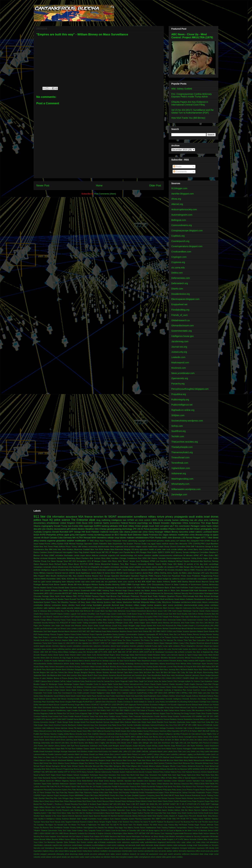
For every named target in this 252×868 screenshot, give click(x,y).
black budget (163, 579)
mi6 (118, 555)
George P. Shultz (55, 722)
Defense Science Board (48, 699)
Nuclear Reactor (92, 576)
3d (136, 582)
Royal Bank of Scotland (87, 804)
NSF (141, 593)
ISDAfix (213, 731)
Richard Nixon (40, 599)
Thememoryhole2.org (182, 452)
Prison (68, 546)
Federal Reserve (129, 523)
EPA (118, 705)
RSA (101, 549)
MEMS (124, 757)
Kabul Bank (51, 749)
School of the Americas (166, 807)
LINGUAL (145, 752)
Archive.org (138, 664)
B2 (192, 667)
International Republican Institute (62, 737)
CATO (99, 678)
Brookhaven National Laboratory (188, 675)
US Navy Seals (84, 602)
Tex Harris (144, 822)
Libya (200, 520)
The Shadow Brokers (141, 825)
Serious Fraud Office (139, 810)
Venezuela (142, 564)
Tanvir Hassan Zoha (57, 822)
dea (35, 529)
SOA (89, 599)
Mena (133, 552)
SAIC (59, 579)
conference (67, 845)
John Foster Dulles (188, 623)
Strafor (76, 640)
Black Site (46, 675)
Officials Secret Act (47, 781)
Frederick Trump (88, 716)
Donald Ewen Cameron (68, 587)
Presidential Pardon (137, 793)
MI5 (88, 629)
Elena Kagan (203, 558)
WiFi (142, 579)
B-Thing (187, 667)
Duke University (213, 702)
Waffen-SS (134, 643)
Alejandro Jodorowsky (184, 608)
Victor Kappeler (51, 837)
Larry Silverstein (212, 573)
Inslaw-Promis (44, 544)
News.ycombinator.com (183, 373)
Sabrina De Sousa (131, 637)
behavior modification (179, 535)
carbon (189, 842)
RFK (138, 552)
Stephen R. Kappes (177, 816)
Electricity (55, 708)
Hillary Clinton (135, 526)
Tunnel (99, 831)
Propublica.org (179, 394)
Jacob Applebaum (83, 573)
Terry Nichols (135, 822)
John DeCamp (111, 743)
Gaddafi (70, 719)
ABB (96, 652)
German (107, 722)
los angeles (105, 567)
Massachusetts (199, 760)
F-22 (94, 710)
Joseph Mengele (128, 626)
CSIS (212, 678)
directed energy (203, 535)
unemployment (144, 857)
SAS (115, 804)
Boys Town (147, 675)
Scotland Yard (199, 807)
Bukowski (215, 675)
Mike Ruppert (39, 576)
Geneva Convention (41, 722)
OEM (83, 778)
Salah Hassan (66, 807)
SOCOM (70, 579)
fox (39, 582)
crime (192, 535)
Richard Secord (193, 798)
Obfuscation (132, 778)
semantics (178, 854)
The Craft (198, 822)
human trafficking (180, 520)
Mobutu (184, 766)
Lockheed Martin (211, 532)
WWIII (107, 837)
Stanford (114, 816)
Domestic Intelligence (173, 699)
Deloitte (201, 614)
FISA (202, 541)
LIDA (133, 752)
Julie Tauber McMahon (195, 746)
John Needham (193, 743)
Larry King (200, 752)
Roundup (74, 804)
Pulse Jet (123, 795)
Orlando (212, 631)
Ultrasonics (73, 833)
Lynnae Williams (106, 757)
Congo (108, 614)
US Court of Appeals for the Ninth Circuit (182, 831)
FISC (160, 617)
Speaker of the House (53, 816)
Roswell (67, 804)
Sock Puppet (133, 813)
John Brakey (89, 743)
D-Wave (151, 693)
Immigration (82, 561)
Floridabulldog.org (180, 310)
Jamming (69, 740)
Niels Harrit (172, 775)
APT (122, 608)
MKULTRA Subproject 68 (137, 757)
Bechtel (36, 672)
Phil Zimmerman (147, 790)
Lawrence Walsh (73, 754)
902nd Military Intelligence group (70, 652)
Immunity (79, 734)
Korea (96, 752)
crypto (210, 579)
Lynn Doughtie (94, 757)
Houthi (118, 731)
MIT (70, 593)
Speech (85, 816)
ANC (124, 652)
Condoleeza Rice (134, 558)
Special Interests (68, 816)
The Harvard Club (60, 825)
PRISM (88, 596)
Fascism (108, 541)
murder (77, 582)
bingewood (162, 842)
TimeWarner (58, 828)
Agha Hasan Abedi (205, 655)
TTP (187, 819)
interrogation (81, 535)
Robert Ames (49, 801)
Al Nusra (83, 658)
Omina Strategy (110, 781)
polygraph (101, 649)
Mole (44, 769)
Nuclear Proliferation (59, 778)
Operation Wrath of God (78, 784)
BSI (35, 670)
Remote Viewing (212, 634)
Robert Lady (74, 637)
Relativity (78, 798)
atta (151, 579)
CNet (159, 678)
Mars (137, 629)
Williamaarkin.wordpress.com (186, 489)
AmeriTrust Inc (97, 661)
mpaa (44, 649)
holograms (175, 848)
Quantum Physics (175, 596)
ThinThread (183, 825)
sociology (147, 649)
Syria (161, 520)
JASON (72, 573)
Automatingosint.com (182, 215)
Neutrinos (123, 631)
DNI (152, 614)
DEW (144, 558)
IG (188, 731)
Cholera (51, 687)
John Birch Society (77, 743)
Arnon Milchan (181, 664)
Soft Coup (154, 813)
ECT (98, 705)
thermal (175, 649)
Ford (126, 714)
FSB (143, 587)
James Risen (148, 573)
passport (44, 854)
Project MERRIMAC (76, 795)
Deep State (99, 541)
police (57, 520)
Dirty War (128, 699)
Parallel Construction (104, 787)
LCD (129, 752)
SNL (156, 804)
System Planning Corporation (140, 819)
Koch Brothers (82, 752)
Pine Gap (55, 793)
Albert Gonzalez (169, 608)
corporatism (202, 579)
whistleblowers (142, 538)
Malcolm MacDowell (59, 760)
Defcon (195, 614)
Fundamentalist (186, 716)
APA (144, 582)
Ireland (137, 590)
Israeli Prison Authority (106, 623)
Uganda (85, 643)
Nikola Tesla (210, 775)
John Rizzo (112, 561)
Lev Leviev (142, 754)
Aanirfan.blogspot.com (182, 194)
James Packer (39, 740)
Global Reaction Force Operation (164, 722)
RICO (161, 634)
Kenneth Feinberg (113, 749)
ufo (165, 567)
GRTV (54, 719)
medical (165, 544)
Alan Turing (121, 658)
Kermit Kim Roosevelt (165, 626)
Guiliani (86, 552)
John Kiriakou (68, 549)
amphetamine (111, 842)
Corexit (203, 690)
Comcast (93, 690)
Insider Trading (83, 623)
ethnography (74, 848)
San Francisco (81, 579)
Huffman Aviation (137, 731)
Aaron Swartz (130, 608)
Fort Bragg (185, 714)
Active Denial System (56, 655)
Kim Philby (178, 626)
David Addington (129, 570)
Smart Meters (180, 599)
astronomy (126, 842)
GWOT (64, 719)
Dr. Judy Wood (45, 617)
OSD (119, 778)
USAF (216, 831)
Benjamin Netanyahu (57, 558)
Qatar (129, 795)
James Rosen (50, 740)
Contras (205, 584)
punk (108, 854)
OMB (158, 631)
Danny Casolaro (40, 552)
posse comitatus (211, 605)
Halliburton (50, 728)
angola (42, 646)
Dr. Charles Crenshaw (122, 702)
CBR (103, 678)
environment (151, 541)
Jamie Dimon (61, 740)
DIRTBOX (172, 693)
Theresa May (173, 825)
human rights (157, 646)
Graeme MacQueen (69, 725)
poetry (201, 605)
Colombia (102, 570)
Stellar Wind (152, 816)
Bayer (196, 670)
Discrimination (138, 699)
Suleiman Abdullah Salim (71, 819)
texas (93, 608)
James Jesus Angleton (133, 573)
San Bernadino (100, 807)
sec (143, 567)
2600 (46, 652)
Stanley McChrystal (139, 816)
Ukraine (137, 579)
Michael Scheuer (110, 593)
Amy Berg (196, 608)
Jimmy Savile (172, 573)
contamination (77, 845)
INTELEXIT (64, 623)
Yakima (186, 839)
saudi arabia (196, 517)
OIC (92, 778)
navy (156, 851)
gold (43, 582)
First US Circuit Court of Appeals (75, 714)
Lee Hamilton (162, 561)
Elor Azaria (87, 708)
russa (161, 854)
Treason (191, 828)
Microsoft (96, 766)
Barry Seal (198, 549)
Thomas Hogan (194, 825)
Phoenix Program (193, 790)
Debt (190, 614)
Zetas (66, 842)
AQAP (149, 582)
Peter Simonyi (95, 790)
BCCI (117, 535)
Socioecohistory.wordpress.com (187, 421)
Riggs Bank (38, 637)
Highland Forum (212, 728)
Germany (67, 538)
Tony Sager (119, 828)
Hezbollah (179, 728)
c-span (183, 842)
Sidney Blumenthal (103, 564)
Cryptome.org (178, 262)
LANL (120, 752)
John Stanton (49, 746)
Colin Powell (100, 614)
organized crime (122, 546)
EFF (71, 532)
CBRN (154, 520)
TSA (203, 523)
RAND (43, 579)
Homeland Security (41, 623)
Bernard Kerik (48, 584)
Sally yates (76, 807)
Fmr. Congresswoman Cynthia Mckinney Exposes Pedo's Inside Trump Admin (191, 95)
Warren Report (159, 643)
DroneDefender (171, 702)
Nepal (64, 775)
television (107, 857)
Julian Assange (194, 573)
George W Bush (212, 546)
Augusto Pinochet (58, 570)
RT (173, 795)
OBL (151, 631)
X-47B (181, 839)
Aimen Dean (45, 658)
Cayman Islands (198, 611)
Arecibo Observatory (151, 664)
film (82, 567)
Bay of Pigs (65, 611)
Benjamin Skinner (95, 672)
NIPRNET (37, 772)
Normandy (47, 778)
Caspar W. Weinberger (49, 684)
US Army (135, 549)
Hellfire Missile (142, 728)
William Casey (179, 643)
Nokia (40, 778)
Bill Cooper (96, 611)
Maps (83, 760)
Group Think (122, 725)
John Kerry (200, 623)
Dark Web (172, 614)
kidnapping (57, 582)
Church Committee (178, 546)
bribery (85, 546)
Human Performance (151, 731)
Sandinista (119, 807)
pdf (68, 529)
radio (45, 608)
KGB (66, 544)
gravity (154, 848)
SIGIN (152, 804)
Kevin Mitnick (166, 749)
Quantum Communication (128, 634)
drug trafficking (103, 520)
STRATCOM (192, 804)
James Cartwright (185, 737)
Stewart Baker (202, 816)
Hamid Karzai (95, 552)
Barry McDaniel (182, 670)
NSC (88, 631)
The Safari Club (103, 825)
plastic (81, 854)
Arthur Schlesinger (194, 664)
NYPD (43, 535)
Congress (47, 532)
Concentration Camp (127, 690)
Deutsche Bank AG (211, 614)
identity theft (214, 848)
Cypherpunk (111, 570)
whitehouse (178, 555)
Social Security (213, 637)
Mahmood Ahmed (196, 757)
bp (170, 579)
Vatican (119, 602)
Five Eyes (215, 617)
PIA (48, 787)
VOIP (148, 833)
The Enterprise (80, 520)
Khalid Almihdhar (198, 749)
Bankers (125, 670)
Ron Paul (43, 804)
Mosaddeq (108, 769)
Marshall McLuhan (167, 760)
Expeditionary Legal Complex (67, 710)
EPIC (122, 705)
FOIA (152, 538)
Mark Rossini (130, 629)
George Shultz (68, 722)
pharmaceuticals (191, 605)
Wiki (81, 526)
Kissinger (57, 752)
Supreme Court (212, 599)
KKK (155, 626)
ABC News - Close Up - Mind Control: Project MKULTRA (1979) (192, 36)
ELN (102, 705)
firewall (107, 848)
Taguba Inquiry (198, 819)
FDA (139, 587)
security (70, 608)
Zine (78, 842)
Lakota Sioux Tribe (175, 752)
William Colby (155, 602)
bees (155, 579)
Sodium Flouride (144, 813)
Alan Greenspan (110, 658)
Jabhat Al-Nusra (142, 737)
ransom (118, 854)
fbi (106, 517)
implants (46, 851)
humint (48, 582)
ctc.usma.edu (178, 268)
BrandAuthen (156, 675)
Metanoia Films (189, 763)
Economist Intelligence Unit (160, 705)
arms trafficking (211, 520)
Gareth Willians (111, 719)
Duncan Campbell (61, 705)
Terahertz (126, 822)
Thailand (160, 822)
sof (177, 541)
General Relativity (170, 719)
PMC (75, 596)
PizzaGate (176, 576)
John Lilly (183, 743)
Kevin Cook (157, 749)
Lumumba (57, 593)
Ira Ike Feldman (89, 737)
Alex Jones (205, 567)
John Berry (65, 743)
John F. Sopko (132, 743)
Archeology (129, 664)
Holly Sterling (57, 731)
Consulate (159, 690)
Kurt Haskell (113, 752)
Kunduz (105, 752)
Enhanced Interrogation (63, 552)
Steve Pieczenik (190, 816)
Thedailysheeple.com (182, 447)
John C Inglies (100, 743)
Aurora (119, 667)
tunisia (185, 649)
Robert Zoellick (174, 801)
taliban (180, 549)
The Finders (145, 640)
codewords (48, 845)
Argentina (214, 567)
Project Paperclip (96, 634)
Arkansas (44, 611)
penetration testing (84, 649)
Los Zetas (46, 757)
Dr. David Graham (138, 702)
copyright (142, 541)
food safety (119, 848)
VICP (136, 833)
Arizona (162, 664)
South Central (198, 813)
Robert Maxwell (115, 801)
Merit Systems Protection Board (166, 763)
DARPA (97, 526)
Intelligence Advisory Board (154, 734)
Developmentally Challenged (78, 699)
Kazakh (92, 749)
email (83, 605)
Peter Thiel (115, 790)
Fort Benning (175, 714)
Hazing (102, 728)
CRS (197, 678)
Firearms (199, 570)
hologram (167, 848)
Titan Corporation (199, 640)
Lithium (162, 754)
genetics (161, 541)
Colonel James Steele (68, 690)
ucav (125, 582)
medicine (104, 532)
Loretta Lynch (210, 754)
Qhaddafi (135, 795)
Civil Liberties (82, 614)
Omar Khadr (99, 781)
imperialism (38, 851)
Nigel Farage (182, 775)
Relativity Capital (88, 798)
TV (191, 819)
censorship (93, 546)
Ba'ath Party (41, 670)
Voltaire (97, 837)
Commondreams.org (182, 225)
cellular (111, 538)
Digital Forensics (150, 535)
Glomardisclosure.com (182, 325)
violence (194, 649)
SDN (119, 804)
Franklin (209, 714)
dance (88, 555)
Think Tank (188, 640)
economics (115, 523)
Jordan (96, 626)
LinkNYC (150, 754)
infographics (191, 646)
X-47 (176, 839)
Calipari (69, 681)
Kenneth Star (138, 749)
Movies (131, 593)
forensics (133, 646)
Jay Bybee (145, 590)
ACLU (216, 529)
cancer (183, 579)
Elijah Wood (78, 708)
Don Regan (202, 699)
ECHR (94, 705)
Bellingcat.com (179, 220)
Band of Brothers (68, 670)
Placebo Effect (73, 793)
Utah (113, 602)
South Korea (209, 813)
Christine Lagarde (70, 614)
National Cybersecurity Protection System (110, 772)
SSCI (173, 552)
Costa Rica (57, 693)
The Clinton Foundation (131, 640)
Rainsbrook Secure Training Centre (205, 795)
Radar (177, 795)
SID (147, 804)
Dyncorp (82, 587)
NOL (43, 772)
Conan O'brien (113, 690)
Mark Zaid (156, 760)
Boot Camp (98, 675)
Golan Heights (191, 722)
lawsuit (216, 646)
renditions (125, 854)
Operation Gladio (91, 544)
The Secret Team (126, 825)
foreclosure (128, 848)
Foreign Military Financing (50, 620)
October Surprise (183, 631)
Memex (159, 629)
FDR (121, 710)
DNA (188, 546)
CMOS (149, 678)
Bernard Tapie (123, 672)
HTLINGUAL (208, 725)
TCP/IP (163, 819)
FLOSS (133, 710)
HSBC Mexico (197, 725)
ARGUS (136, 652)
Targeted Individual (72, 822)
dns (71, 567)
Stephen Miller (67, 640)
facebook (76, 567)
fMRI (81, 848)
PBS (217, 631)
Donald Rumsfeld (60, 532)
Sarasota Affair (145, 807)
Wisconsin (99, 839)
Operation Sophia (212, 781)
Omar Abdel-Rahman (85, 781)
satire (58, 608)
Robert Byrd (82, 801)
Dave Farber (111, 696)
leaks (122, 605)
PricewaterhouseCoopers (155, 793)
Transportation (182, 828)
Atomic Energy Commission (80, 667)
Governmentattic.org (182, 331)
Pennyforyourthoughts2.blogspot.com (190, 389)
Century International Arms (133, 684)
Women (113, 839)
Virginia (114, 643)
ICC (58, 623)
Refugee (65, 798)
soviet (54, 857)
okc (103, 582)
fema (112, 546)
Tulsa (86, 831)
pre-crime (94, 854)
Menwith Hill (140, 763)
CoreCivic (196, 690)
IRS (107, 552)
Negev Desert (56, 775)
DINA (148, 614)
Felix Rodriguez (175, 617)
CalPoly (63, 681)
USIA (68, 643)
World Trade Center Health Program (160, 839)
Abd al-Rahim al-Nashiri (183, 652)
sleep (206, 854)
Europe (44, 710)
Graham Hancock (83, 725)
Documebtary (160, 699)
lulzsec (123, 538)
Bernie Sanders (61, 584)
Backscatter (51, 670)
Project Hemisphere (61, 795)
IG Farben (193, 731)
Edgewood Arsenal (184, 705)
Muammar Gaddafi (82, 549)
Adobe (132, 655)
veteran (159, 857)
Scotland (189, 807)
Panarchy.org (178, 384)
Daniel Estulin (71, 696)
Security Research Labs (65, 810)
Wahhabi (137, 602)
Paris (139, 787)
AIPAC (196, 555)
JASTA (127, 737)
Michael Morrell (181, 629)
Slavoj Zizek (110, 813)
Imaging (60, 734)
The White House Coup (158, 825)
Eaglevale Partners (136, 705)
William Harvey (64, 839)
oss (106, 582)
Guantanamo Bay (41, 549)
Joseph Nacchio (164, 746)
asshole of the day (195, 564)
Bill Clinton (195, 529)
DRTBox (185, 693)
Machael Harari (169, 757)
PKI (56, 787)
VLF (106, 643)
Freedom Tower (127, 716)
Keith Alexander (201, 590)
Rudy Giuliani (92, 637)
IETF (185, 731)
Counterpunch (67, 693)
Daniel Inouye (163, 614)
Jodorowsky (46, 743)
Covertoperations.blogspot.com (187, 246)
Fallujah (166, 617)
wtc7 (172, 526)
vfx (42, 538)
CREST (179, 678)
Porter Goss (186, 576)
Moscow (116, 769)
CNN (90, 570)
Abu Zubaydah (193, 541)
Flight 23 (91, 714)
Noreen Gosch (133, 631)
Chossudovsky (158, 584)
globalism (141, 646)
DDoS (161, 693)
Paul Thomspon (198, 787)
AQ (51, 520)
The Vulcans (178, 640)
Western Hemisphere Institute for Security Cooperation (189, 837)
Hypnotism (176, 731)
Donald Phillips (213, 699)
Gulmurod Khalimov (158, 725)
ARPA (141, 652)
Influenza (118, 734)
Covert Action (121, 614)
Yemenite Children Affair (199, 839)
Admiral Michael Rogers (106, 655)
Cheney (47, 614)
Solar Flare (162, 813)
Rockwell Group (186, 801)
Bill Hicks (78, 584)
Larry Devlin (191, 752)
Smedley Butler (201, 637)
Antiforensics (58, 664)
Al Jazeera (76, 658)
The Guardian (39, 825)
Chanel (153, 684)
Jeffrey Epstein (57, 544)
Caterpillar (89, 684)
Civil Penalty (129, 687)
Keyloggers (187, 749)
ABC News (110, 608)
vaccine (131, 582)
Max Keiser (53, 763)
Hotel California (98, 731)
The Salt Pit (114, 825)
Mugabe (55, 631)
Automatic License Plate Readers (171, 667)
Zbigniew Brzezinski (197, 643)
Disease (147, 699)
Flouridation (119, 714)
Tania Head (45, 822)
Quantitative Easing (110, 634)
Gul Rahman (214, 620)
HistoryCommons (46, 731)
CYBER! (37, 681)
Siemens (197, 810)
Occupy (107, 576)
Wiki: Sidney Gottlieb (182, 89)
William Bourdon (52, 839)
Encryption (149, 617)
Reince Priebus (187, 634)
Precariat (126, 793)
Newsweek (153, 775)
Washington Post (138, 837)
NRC (84, 631)
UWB (61, 833)
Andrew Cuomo (157, 661)
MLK (92, 629)
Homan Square (76, 731)
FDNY (156, 617)
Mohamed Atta (197, 561)
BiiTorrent (87, 611)
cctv (194, 842)
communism (213, 602)
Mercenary (150, 763)
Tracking (164, 828)
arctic (119, 842)
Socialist (124, 813)
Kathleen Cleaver (83, 749)
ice (89, 567)
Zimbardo (72, 842)
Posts (177, 167)
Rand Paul (50, 798)
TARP (158, 819)
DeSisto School (175, 696)
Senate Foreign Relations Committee (102, 810)
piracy (173, 541)
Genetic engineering (140, 620)
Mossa (143, 769)
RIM (170, 795)
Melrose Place (94, 763)
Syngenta (125, 819)
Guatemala (85, 590)
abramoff (208, 643)
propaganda (181, 517)
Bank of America (54, 611)
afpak (92, 520)
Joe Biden (183, 573)
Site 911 (82, 813)
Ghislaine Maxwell (155, 620)
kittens (67, 851)
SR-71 (179, 804)
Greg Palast (112, 725)
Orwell (111, 784)
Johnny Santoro (60, 746)
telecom (161, 649)
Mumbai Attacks (64, 631)
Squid (91, 816)
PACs (192, 784)
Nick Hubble (163, 775)
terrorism (99, 517)
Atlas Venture (50, 667)
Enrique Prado (140, 708)
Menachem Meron (129, 763)
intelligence (117, 520)
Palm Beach (81, 787)
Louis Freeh (82, 629)
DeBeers (165, 696)
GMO (164, 538)
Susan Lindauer (103, 819)
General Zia (214, 719)
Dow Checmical (108, 702)
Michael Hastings (76, 544)
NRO (55, 772)
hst (86, 567)
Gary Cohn (122, 719)
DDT (156, 693)
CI (134, 678)
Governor (57, 725)
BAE (92, 541)
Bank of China (116, 670)
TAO (153, 819)
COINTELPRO (199, 544)
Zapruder (60, 842)
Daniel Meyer (81, 696)
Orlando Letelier (102, 784)
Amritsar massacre (110, 661)
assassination (125, 517)
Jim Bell (183, 740)
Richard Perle (52, 599)
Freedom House (115, 716)
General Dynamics (156, 719)
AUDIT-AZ (148, 652)
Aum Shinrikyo (111, 667)
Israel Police (120, 737)
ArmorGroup (170, 664)
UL (64, 643)
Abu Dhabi (214, 652)
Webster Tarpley (154, 564)
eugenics (112, 555)
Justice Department (211, 746)
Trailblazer (172, 828)
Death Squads (186, 696)
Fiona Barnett (206, 617)
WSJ (127, 643)
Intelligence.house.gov (182, 336)
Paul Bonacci (187, 787)
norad (131, 567)
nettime (175, 851)
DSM (190, 693)
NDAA (36, 546)
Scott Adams (209, 807)
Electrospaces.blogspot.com (185, 299)
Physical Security (212, 790)
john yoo (42, 529)
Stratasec (115, 564)
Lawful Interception (211, 752)
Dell (59, 699)
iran (125, 520)
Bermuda (113, 672)
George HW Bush (82, 532)
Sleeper (118, 813)
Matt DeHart (44, 763)
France (63, 620)
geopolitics (61, 541)
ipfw (56, 851)
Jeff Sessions (175, 623)
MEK (120, 757)
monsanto (114, 532)
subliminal (86, 608)
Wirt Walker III (179, 564)
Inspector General (54, 573)
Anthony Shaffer (170, 582)
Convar (189, 690)
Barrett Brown (195, 582)
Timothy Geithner (76, 828)
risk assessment (152, 854)
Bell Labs (50, 672)
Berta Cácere (134, 672)
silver (202, 854)
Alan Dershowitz (156, 608)
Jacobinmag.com (180, 341)
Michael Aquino (96, 593)
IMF (103, 552)
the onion (168, 649)
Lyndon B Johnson (81, 757)
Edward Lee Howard (211, 705)
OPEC (105, 778)
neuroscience (60, 529)
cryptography (47, 526)
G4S (42, 590)
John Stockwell (182, 590)
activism (90, 842)
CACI (165, 611)
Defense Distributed (199, 696)
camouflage (214, 564)
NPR (47, 772)
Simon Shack (189, 637)
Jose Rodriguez (143, 561)
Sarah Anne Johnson (131, 807)
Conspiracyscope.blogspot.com (187, 231)
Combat (86, 690)
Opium (36, 564)
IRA (204, 731)
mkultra (50, 529)
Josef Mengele (113, 746)
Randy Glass (168, 634)
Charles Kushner (162, 684)
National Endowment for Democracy (158, 593)
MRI (153, 757)
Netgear (70, 775)
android (36, 646)
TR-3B (183, 819)
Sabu (141, 637)
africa (36, 541)
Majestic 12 (208, 757)
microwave (115, 567)
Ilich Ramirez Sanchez (48, 734)
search (170, 854)
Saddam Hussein (103, 599)
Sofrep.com (177, 426)
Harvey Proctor (83, 728)
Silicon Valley (66, 813)
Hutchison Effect (165, 731)
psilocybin (102, 854)
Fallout (158, 710)
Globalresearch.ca (180, 320)
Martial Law (143, 629)
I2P (182, 731)
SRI (123, 637)
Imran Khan (87, 734)
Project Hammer (47, 795)
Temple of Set (117, 822)
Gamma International (97, 719)
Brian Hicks (171, 675)
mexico (172, 544)
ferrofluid (92, 848)
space (216, 535)
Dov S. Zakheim (96, 702)
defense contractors (52, 605)
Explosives (83, 710)
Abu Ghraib (195, 567)
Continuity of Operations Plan (175, 690)
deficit (216, 579)
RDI (162, 795)
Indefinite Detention (99, 734)
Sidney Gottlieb (141, 599)
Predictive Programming (202, 576)
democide (150, 845)
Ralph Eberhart (39, 798)
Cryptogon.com (179, 257)
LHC (202, 573)
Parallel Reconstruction (120, 787)
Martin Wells (179, 760)
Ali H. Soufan (45, 661)
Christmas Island (90, 687)
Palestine (103, 544)
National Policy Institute (161, 772)
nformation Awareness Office (189, 851)
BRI (217, 667)
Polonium (86, 634)
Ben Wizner (69, 672)
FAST (109, 710)
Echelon (146, 705)
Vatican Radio (198, 833)
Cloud (186, 687)
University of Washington (113, 833)
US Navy (45, 555)
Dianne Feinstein (159, 558)
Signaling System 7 (41, 813)
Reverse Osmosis (120, 798)
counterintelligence (99, 845)
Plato (81, 793)
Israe (113, 737)
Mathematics (210, 760)
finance (89, 517)
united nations (195, 532)
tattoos (98, 857)
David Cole (130, 696)
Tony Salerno (128, 828)
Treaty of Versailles (201, 828)
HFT (183, 725)
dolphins (169, 845)
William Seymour (77, 839)
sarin (165, 854)
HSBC (99, 590)
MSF (157, 757)
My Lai (177, 769)
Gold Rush (201, 722)
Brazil (164, 675)
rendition (164, 529)
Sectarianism (50, 810)
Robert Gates (91, 801)
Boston (79, 570)
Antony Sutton (80, 664)
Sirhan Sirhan (93, 579)
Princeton (192, 793)
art (136, 520)
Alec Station (157, 582)
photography (206, 529)
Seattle (42, 810)
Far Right (164, 710)
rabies (113, 854)
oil (156, 549)
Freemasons (207, 587)
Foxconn (193, 714)
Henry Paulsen (153, 728)
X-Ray (187, 643)
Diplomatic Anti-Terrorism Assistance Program (107, 699)
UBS (131, 579)
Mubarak (163, 769)
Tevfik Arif (103, 640)
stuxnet (37, 538)
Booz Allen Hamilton (110, 558)
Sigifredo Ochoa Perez (210, 810)
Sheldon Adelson (174, 810)
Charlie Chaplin (189, 684)
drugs (208, 523)
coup (117, 538)
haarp (159, 544)
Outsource (185, 784)
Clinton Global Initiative (175, 687)
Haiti (44, 728)
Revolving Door (133, 798)
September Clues (123, 810)
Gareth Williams (51, 590)
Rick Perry (214, 798)
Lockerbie (174, 754)
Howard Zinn (125, 731)
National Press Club (178, 772)
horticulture (192, 848)
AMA (120, 652)
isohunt (61, 851)
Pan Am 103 (91, 787)
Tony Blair (124, 564)
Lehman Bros (109, 754)
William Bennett (39, 839)
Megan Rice (84, 763)
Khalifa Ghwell (39, 752)
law (43, 516)
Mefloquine (74, 763)
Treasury (133, 564)
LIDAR (138, 752)
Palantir (73, 787)
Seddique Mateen (81, 810)
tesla (155, 546)
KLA (39, 749)
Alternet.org (177, 204)
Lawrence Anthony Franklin (44, 754)
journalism (154, 529)
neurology (124, 567)
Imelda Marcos (69, 734)
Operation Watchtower (60, 784)
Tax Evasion (128, 544)
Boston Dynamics (110, 675)
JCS (89, 561)
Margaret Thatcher (117, 629)
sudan (82, 857)
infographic (95, 567)
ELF (69, 617)
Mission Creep (175, 766)
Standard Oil (105, 816)
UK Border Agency (153, 831)
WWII (94, 538)
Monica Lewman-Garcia (83, 769)
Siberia (191, 810)
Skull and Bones (167, 599)
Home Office (87, 731)
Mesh (180, 763)
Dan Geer (211, 693)
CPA (170, 611)
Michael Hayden (183, 561)
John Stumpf (65, 626)
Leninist (117, 754)
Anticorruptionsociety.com (184, 209)
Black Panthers (82, 558)
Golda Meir (210, 722)
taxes (120, 582)
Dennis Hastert (40, 587)
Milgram (134, 766)
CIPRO (138, 678)
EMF (193, 546)
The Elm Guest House (210, 822)
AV (154, 652)
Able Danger (185, 567)
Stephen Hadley (163, 816)
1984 (42, 652)
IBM (51, 549)
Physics (172, 529)
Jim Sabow (198, 740)
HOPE (93, 590)
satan (118, 649)
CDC (112, 678)
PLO (59, 787)
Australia (38, 532)
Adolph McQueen (154, 655)
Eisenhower (47, 708)
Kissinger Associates (69, 752)
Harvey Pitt (72, 728)
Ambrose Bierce (78, 661)
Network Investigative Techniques (86, 775)
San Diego (148, 637)
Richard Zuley (205, 798)
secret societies (127, 649)
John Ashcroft (56, 743)
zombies (180, 857)
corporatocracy (87, 646)
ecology (190, 845)
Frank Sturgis (71, 620)
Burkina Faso (73, 678)
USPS (72, 643)
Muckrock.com (179, 368)
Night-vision (191, 775)
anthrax (60, 535)
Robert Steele (163, 801)
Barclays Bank (158, 670)
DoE (152, 699)
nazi (83, 582)
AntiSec (50, 664)
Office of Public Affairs (169, 778)
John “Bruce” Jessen (126, 561)
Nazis (209, 526)
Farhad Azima (174, 710)
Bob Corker (62, 675)
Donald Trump (60, 526)
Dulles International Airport (43, 705)
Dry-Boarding (182, 702)
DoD (157, 526)
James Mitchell (151, 623)
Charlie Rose (38, 614)
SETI (137, 804)
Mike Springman (115, 766)
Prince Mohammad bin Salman (176, 793)
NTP (66, 772)
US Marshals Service (205, 831)
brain (206, 564)
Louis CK (54, 757)
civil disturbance (212, 842)
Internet (65, 573)
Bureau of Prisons (61, 678)
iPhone (183, 646)
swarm (87, 857)
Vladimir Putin (89, 837)
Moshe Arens (124, 769)
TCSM (169, 819)
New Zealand (78, 576)
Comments (180, 172)
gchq (72, 535)
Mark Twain (137, 760)
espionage (88, 526)
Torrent (143, 828)
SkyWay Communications (95, 813)
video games (167, 857)
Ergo (172, 708)
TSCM (96, 640)
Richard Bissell (145, 798)
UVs (57, 833)
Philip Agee (167, 790)
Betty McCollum (145, 672)
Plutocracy (135, 596)
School (154, 807)
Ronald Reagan (193, 538)
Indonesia (111, 734)
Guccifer (130, 725)
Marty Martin (188, 760)
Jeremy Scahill (157, 590)
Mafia (75, 593)
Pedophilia (51, 535)
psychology (143, 523)
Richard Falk (156, 798)
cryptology (121, 845)
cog (149, 544)
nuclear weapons (154, 605)
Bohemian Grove (124, 611)
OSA (114, 778)
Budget (208, 675)
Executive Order (125, 587)
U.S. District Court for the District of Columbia (119, 831)
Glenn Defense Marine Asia (130, 722)
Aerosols (175, 655)
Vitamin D (79, 837)
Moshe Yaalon (135, 769)
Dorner (63, 702)
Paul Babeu (177, 787)
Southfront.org (178, 431)
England (131, 708)
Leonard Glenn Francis (129, 754)
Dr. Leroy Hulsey (159, 702)
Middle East (123, 593)
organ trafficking (58, 649)
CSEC (207, 678)
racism (140, 555)
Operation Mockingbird (121, 576)
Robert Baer (59, 801)
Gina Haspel (115, 722)
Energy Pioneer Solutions (108, 708)
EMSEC (90, 587)
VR (109, 643)
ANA (118, 608)
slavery (148, 567)
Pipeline (67, 634)
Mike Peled (104, 766)
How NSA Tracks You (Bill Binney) (188, 118)
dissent (114, 646)
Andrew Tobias (182, 661)
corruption (165, 526)
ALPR (115, 652)
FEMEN (127, 710)
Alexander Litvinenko (176, 658)
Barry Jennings (170, 670)
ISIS (74, 561)
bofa (178, 842)
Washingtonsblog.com (182, 479)
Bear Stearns (204, 670)
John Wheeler (76, 626)
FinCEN (208, 710)
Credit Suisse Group (134, 614)
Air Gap (63, 658)
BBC (216, 555)
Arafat (110, 664)
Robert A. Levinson (50, 637)
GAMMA (199, 716)
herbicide (148, 646)
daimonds (132, 845)
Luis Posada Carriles (66, 757)
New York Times (46, 546)
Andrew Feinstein (170, 661)
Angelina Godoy (205, 661)
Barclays (149, 670)
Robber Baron (39, 801)
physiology (74, 854)
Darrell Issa (101, 696)
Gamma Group (83, 620)
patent (74, 649)
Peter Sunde (105, 790)
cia (49, 516)
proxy (108, 649)
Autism (130, 667)
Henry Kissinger (156, 532)
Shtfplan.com (178, 415)
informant (199, 646)
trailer (180, 649)
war (150, 523)
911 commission (182, 526)
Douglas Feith (71, 702)
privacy (169, 517)
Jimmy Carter (208, 740)
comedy (168, 520)
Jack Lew (162, 737)
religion (139, 546)
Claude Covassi (159, 687)
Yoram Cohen (213, 839)
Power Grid (117, 793)
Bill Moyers (198, 672)
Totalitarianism (151, 828)
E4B (65, 617)
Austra (125, 667)
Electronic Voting (189, 558)
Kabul (44, 749)
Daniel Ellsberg (59, 696)
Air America (55, 658)
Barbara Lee (141, 670)
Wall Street (213, 538)
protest (135, 532)
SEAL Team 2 (126, 804)
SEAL (64, 579)
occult (203, 851)
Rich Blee (199, 596)
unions (153, 857)
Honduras (52, 623)
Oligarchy (65, 781)
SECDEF (109, 637)
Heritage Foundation (167, 728)
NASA (36, 535)
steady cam (66, 857)
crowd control (111, 845)
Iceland (74, 623)
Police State (104, 793)
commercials (192, 579)
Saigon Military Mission (42, 807)
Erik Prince (209, 708)
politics (37, 520)
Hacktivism (38, 728)
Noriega (45, 596)
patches (68, 649)
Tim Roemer (44, 828)
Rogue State (209, 801)
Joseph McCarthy (139, 746)
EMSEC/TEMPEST (156, 570)
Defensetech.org (180, 283)
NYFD (79, 772)
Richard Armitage (211, 596)
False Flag (78, 552)
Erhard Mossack (181, 708)
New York (94, 549)
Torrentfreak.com (180, 463)
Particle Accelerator (148, 787)
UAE (138, 831)
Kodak (90, 752)
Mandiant (77, 760)
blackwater (69, 555)
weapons (171, 567)
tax (102, 857)
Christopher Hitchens (105, 687)
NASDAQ (196, 769)
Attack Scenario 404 (98, 667)
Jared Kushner (101, 740)
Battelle (191, 670)
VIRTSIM (142, 833)
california (176, 579)
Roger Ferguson (198, 801)
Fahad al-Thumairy (147, 710)
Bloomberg (71, 570)
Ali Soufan (54, 661)
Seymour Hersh (178, 637)
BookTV (91, 675)
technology (127, 529)
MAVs (115, 757)
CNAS (154, 678)
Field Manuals (195, 617)
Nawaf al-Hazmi (40, 775)
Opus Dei (92, 784)
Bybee (85, 678)
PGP (35, 634)
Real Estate (152, 552)
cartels (76, 555)
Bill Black (164, 672)
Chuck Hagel (118, 687)
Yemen (125, 541)
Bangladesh (80, 670)
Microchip (89, 766)
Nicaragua (209, 593)
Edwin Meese (99, 587)
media (167, 541)
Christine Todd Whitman (74, 687)
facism (86, 848)
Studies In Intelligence (46, 819)
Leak (55, 629)
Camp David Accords (88, 681)
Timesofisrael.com (180, 458)
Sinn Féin (75, 813)
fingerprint (100, 848)
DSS (156, 614)
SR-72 (184, 804)
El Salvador (106, 617)
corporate (47, 567)
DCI (144, 614)
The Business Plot (187, 822)
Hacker (216, 725)
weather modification (76, 541)
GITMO (131, 520)
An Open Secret (123, 661)
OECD (78, 778)
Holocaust (67, 731)
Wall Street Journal (124, 837)
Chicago (123, 558)
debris (143, 845)
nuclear (49, 649)
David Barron (121, 696)
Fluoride (37, 620)
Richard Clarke (61, 564)
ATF (177, 567)
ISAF (208, 731)
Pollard (79, 634)
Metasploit (199, 763)
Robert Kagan (63, 637)
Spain (43, 816)
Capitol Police (133, 681)
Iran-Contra (73, 526)
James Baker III (97, 573)
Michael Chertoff (169, 629)
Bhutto (71, 584)
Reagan (143, 552)
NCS (206, 769)
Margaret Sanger (105, 760)
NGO (80, 631)
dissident (163, 845)
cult (126, 845)
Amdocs (88, 661)
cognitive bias (57, 845)
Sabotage (215, 804)
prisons (132, 546)
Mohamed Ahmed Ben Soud (198, 766)
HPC (190, 725)
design (156, 845)
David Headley (182, 614)
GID (205, 570)
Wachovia (113, 837)
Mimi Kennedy (143, 766)
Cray (75, 693)
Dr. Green (149, 702)
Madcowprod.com (180, 363)
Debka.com (177, 273)
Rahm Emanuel (186, 795)
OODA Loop (171, 631)
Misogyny (166, 766)
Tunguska (92, 831)
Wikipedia (145, 602)
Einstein (171, 570)
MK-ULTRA (78, 538)
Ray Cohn (58, 798)
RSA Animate (189, 596)
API (131, 652)
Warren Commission (146, 643)
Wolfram (106, 839)
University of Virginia (96, 833)
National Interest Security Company (139, 772)
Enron (148, 708)
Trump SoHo (47, 643)
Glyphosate (181, 722)
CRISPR (186, 678)
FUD (148, 587)
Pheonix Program (57, 634)
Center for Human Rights (103, 684)
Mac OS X (98, 629)
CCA (108, 678)
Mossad (87, 538)
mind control (144, 520)
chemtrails (181, 529)
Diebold (36, 617)
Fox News (52, 561)
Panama (158, 576)
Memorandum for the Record (111, 763)
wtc (188, 529)
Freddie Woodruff (75, 716)
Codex (211, 687)
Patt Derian (168, 787)
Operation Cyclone (185, 781)
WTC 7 (204, 538)
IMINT (200, 731)
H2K (179, 725)
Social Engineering (107, 579)
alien (147, 579)
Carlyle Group (163, 546)
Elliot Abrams (132, 617)
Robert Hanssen (103, 801)
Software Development (196, 599)
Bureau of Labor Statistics (43, 678)
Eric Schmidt (199, 708)
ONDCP (163, 631)
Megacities (152, 629)
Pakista (67, 787)
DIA (149, 558)
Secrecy (179, 552)
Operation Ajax (130, 781)
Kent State (148, 749)
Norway (215, 561)
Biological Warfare (90, 584)
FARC (193, 570)
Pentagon (195, 526)
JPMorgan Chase (122, 623)
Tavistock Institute (86, 822)
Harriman (64, 728)
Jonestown (94, 746)
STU (199, 804)
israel (207, 517)
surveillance (140, 517)
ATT (201, 555)
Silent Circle (56, 813)
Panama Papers (98, 596)
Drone (50, 552)
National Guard (101, 631)
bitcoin (205, 602)
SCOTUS (84, 564)
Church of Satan (172, 584)
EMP (106, 705)
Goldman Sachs (101, 523)
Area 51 (37, 611)
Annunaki (215, 661)
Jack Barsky (153, 737)
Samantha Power (88, 807)
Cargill (141, 681)
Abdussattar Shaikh (142, 608)
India (55, 549)
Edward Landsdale (94, 617)
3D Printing (53, 652)
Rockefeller (51, 579)
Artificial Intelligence (42, 570)
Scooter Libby (180, 807)
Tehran (96, 822)
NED (217, 769)
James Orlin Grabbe (211, 737)
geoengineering (114, 529)
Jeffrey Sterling (160, 573)
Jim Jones (190, 740)
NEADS (212, 769)
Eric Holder (214, 558)
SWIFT (208, 804)
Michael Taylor (66, 766)
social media (147, 546)
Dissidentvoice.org (180, 294)
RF (157, 634)
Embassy (141, 617)
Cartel (174, 611)
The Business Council (172, 822)
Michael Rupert (39, 766)
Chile (149, 584)
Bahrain (59, 670)
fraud (45, 520)
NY (69, 772)
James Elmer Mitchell (114, 573)
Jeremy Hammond (148, 740)
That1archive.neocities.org (184, 442)
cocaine (69, 646)
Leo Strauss (62, 629)
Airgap (69, 658)
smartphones (138, 649)
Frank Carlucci (195, 587)
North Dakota (143, 631)
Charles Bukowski (212, 611)
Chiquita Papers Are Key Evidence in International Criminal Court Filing (190, 103)
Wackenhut (127, 602)
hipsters (160, 848)
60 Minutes (188, 555)
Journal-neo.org (179, 347)
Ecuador (174, 705)
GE (208, 716)
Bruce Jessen (158, 611)
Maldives (70, 760)
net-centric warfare (165, 851)
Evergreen (51, 710)
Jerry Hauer (160, 740)
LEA (51, 593)
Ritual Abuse (74, 564)
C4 (91, 678)
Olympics (73, 781)
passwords (52, 854)
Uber (80, 643)
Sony (179, 813)
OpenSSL (120, 781)
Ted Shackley (63, 602)
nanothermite (149, 851)
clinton (215, 526)
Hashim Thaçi (94, 728)
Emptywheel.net (179, 304)
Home (99, 186)
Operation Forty (198, 781)
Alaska (129, 658)
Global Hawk (146, 722)
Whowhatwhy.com (180, 484)
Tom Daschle (99, 828)
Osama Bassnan (120, 784)
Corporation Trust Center (43, 693)
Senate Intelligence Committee (196, 552)
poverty (87, 854)
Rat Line (177, 634)
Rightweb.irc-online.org (183, 410)
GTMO (207, 541)
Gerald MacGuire (96, 722)
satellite (155, 555)
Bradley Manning (112, 584)
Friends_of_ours (179, 315)
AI (115, 608)
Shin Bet (184, 810)
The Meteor (72, 825)
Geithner (145, 719)
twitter (136, 857)
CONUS (169, 678)
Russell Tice (75, 599)
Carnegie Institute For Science (189, 681)
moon (135, 851)
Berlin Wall (79, 611)
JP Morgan (114, 552)
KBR (35, 749)
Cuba (60, 538)
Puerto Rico (115, 795)
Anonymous (194, 523)
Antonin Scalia (69, 664)
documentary (40, 523)
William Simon (89, 839)
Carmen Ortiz (172, 681)
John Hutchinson (164, 743)
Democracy (214, 584)
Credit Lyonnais (83, 693)
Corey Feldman (213, 690)
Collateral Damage (45, 690)
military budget (140, 605)
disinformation (104, 546)
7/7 (88, 541)
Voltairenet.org (179, 473)
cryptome (51, 541)
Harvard (118, 590)
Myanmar (183, 769)
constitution (38, 605)
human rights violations (171, 646)
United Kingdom (67, 523)
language (73, 851)
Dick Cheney (101, 529)
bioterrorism (197, 602)
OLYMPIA (98, 778)
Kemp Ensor (101, 749)
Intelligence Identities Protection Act (178, 734)
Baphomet (132, 670)
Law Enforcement (46, 629)
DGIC (166, 693)
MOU (149, 757)
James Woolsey (164, 623)
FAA (98, 710)
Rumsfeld (102, 637)
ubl (196, 520)
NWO (93, 631)
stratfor (161, 567)
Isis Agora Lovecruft (103, 737)
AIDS (110, 652)
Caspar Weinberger (65, 684)
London (74, 629)
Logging (190, 754)
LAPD (46, 593)
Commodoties (102, 690)
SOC (160, 804)
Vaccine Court (159, 833)
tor (113, 535)
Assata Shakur (39, 667)
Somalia (37, 640)
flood (112, 848)
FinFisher (184, 587)
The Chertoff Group (115, 640)
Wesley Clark (164, 837)
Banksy (185, 582)
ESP (126, 705)
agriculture (144, 549)
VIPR (102, 643)
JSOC (131, 623)
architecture (186, 602)
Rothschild (83, 637)
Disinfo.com (177, 289)
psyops (108, 535)
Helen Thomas (130, 728)
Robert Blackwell (70, 801)
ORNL (110, 778)
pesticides (179, 605)
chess (203, 842)
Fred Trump (63, 716)
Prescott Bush (146, 596)
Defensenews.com (181, 278)
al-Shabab (102, 842)
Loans (168, 754)
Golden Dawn (181, 620)
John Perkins (38, 746)
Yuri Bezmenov (50, 842)
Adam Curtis (92, 655)
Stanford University (125, 816)
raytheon (52, 608)
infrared (206, 646)
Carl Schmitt (149, 681)
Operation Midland (196, 631)
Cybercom (133, 693)
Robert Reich (152, 801)
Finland (60, 714)
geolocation (137, 848)
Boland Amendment (139, 611)
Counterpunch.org (180, 241)
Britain (85, 570)
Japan (166, 535)
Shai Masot (151, 810)
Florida (158, 538)
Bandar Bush (126, 535)
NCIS (202, 769)
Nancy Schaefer (88, 772)
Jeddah (118, 740)
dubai (175, 845)
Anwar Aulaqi (91, 664)
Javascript (111, 740)
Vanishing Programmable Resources (178, 833)
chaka (198, 842)
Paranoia (133, 787)
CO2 (163, 678)
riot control (141, 854)
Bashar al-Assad (41, 558)
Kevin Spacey (177, 749)
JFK (135, 529)
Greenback (103, 725)
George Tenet (62, 561)
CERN (123, 584)
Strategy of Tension (86, 640)
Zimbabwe (176, 602)
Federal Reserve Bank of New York (165, 587)
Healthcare (110, 728)
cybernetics (97, 646)
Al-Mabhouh (92, 658)
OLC (101, 576)
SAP (111, 804)
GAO (205, 716)
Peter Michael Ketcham (81, 790)
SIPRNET (117, 637)
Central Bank (118, 684)
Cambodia (76, 681)
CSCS (201, 678)
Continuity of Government (190, 584)
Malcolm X (106, 629)
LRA (212, 626)
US (164, 831)
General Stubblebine (185, 719)
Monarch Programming (65, 769)
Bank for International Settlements (97, 670)
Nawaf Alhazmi (213, 772)
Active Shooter (70, 655)
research (133, 854)
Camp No (100, 681)
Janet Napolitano (80, 740)
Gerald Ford (85, 722)
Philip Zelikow (59, 546)
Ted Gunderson (122, 579)
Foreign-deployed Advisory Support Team (155, 714)
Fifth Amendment (198, 710)
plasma (94, 649)
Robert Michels (141, 801)
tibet (117, 857)
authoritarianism (151, 842)
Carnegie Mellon (139, 584)
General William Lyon (201, 719)
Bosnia (149, 611)
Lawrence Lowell (61, 754)
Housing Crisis (109, 731)
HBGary (42, 573)
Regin (72, 798)
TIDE (174, 819)
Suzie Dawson (115, 819)
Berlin (72, 611)
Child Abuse (82, 523)
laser (64, 582)
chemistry (55, 646)
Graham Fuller (203, 620)
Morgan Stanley (98, 769)
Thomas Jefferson (207, 825)
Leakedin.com (178, 357)
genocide (107, 605)
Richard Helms (181, 798)
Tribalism (37, 831)
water (174, 857)
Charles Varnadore (176, 684)
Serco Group (116, 599)
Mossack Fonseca (153, 769)
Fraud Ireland (53, 716)
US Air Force (143, 529)
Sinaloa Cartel (154, 599)
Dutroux (88, 705)
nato (121, 532)
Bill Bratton (173, 672)
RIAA (166, 795)
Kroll (100, 752)
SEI (134, 804)
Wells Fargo (167, 564)
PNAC (151, 576)
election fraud (74, 605)
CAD (94, 678)
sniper (211, 854)
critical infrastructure (60, 567)
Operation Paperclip (139, 576)
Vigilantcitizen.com (181, 468)
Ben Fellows (59, 672)
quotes (113, 649)
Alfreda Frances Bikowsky (195, 658)
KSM (191, 590)
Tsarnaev (73, 602)
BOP (213, 667)
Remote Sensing (199, 634)
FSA (138, 710)
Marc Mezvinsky (92, 760)
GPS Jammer (46, 719)
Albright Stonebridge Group (142, 658)
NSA (81, 517)
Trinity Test (62, 831)
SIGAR (83, 599)
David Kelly (139, 696)
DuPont (191, 702)
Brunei (203, 675)
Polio (111, 793)
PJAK (52, 787)
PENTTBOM (210, 784)
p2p (212, 851)
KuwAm (185, 626)
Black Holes (113, 611)
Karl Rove (72, 749)
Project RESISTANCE (101, 795)
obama (127, 532)
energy (89, 605)
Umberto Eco (83, 833)
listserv (80, 851)
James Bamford (172, 737)
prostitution (38, 608)
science (66, 520)
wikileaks (114, 526)
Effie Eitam (38, 708)
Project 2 (209, 793)
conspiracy (38, 567)
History (36, 731)
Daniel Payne (92, 696)
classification (38, 845)
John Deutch (122, 743)
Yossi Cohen (38, 842)
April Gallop (205, 608)
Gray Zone (94, 725)
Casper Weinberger (184, 611)
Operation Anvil (142, 781)
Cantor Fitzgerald (121, 681)
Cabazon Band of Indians (50, 681)
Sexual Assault (128, 599)
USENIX (47, 833)
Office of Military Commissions (149, 778)
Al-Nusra (100, 658)
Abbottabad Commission (164, 652)
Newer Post (43, 186)
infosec (52, 851)
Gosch (51, 725)
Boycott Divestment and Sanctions (130, 675)
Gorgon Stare (43, 725)
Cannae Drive (109, 681)
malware (131, 538)
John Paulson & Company (209, 743)
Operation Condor (170, 781)
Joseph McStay (152, 746)
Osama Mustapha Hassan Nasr (139, 784)
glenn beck (146, 848)
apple (67, 535)
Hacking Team (108, 590)
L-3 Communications (202, 626)
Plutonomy (88, 793)
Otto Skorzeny (175, 784)
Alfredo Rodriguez (212, 658)
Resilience (109, 798)
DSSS (195, 693)
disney (65, 605)
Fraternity (44, 716)
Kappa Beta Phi (62, 749)
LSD (183, 538)
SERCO (161, 552)
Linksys (156, 754)
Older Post (155, 186)
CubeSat (125, 693)
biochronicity (171, 842)
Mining (216, 629)
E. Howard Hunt (57, 617)
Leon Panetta (124, 552)
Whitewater (214, 837)
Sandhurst (110, 807)
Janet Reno (91, 740)
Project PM (89, 795)
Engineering (123, 708)
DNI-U (179, 693)
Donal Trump (52, 587)
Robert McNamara (128, 801)
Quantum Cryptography (147, 634)
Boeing (102, 584)
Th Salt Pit (152, 822)
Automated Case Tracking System (146, 667)
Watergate (169, 643)
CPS (174, 678)
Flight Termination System (104, 714)
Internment (78, 737)
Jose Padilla (103, 746)
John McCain (209, 623)
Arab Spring (214, 608)
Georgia (77, 722)
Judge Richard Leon (178, 746)
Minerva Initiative (155, 766)
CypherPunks (142, 693)
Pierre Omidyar (45, 793)
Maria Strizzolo (117, 760)
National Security (181, 593)
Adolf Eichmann (141, 655)
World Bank (121, 839)
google (145, 526)
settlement (186, 854)
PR (63, 787)
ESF (72, 617)
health (151, 549)
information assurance (65, 517)
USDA (42, 833)
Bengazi (77, 672)
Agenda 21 (182, 655)
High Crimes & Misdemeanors (194, 728)
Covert (113, 614)
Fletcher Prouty (40, 561)
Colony (79, 690)
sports (155, 567)
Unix (90, 643)
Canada (53, 538)
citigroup (63, 646)
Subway (58, 819)
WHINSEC (121, 643)
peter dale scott (164, 549)
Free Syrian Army (101, 716)
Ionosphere (93, 623)
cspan (83, 555)
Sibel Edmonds (117, 549)
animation (59, 555)
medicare (96, 851)
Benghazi (84, 672)
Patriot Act (167, 576)
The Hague (49, 825)
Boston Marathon (86, 529)
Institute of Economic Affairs (133, 734)
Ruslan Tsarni (64, 599)
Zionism (83, 842)
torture (161, 517)
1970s (103, 608)
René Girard (100, 798)
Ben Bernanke (181, 544)
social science (46, 857)
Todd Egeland (88, 828)
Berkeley (106, 672)
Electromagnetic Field (119, 617)
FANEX (103, 710)
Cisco (95, 570)
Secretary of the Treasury (162, 637)
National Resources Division (196, 772)
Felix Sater (185, 617)
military (152, 517)
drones (215, 517)
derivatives (106, 646)
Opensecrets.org (180, 378)
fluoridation (98, 605)
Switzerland (38, 602)
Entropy (154, 708)
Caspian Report (79, 684)
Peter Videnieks (125, 790)
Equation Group (164, 708)
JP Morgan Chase (99, 561)
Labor (165, 752)
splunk (59, 857)
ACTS (100, 652)
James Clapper (140, 623)
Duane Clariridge (200, 702)
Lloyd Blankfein (212, 544)
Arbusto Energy (119, 664)
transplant (123, 857)
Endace (95, 708)
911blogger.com (179, 188)
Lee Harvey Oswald (87, 754)
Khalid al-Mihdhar (212, 749)
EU (166, 570)
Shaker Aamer (162, 810)
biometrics (102, 538)
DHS (91, 523)
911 (36, 516)
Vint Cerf (72, 837)
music (152, 526)
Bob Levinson (72, 675)
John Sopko (56, 626)
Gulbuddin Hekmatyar (142, 725)
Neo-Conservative (196, 593)
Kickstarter (49, 752)
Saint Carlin (56, 807)
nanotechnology (127, 555)
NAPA (190, 769)
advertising (133, 541)
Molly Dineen (51, 769)
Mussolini (171, 769)
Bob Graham (95, 558)
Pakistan (95, 532)
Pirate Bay (63, 793)
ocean (207, 851)
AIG (139, 582)
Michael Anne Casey (211, 763)
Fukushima (200, 546)
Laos (184, 752)
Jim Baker (175, 740)
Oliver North (55, 596)
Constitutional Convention (145, 690)
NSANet (61, 772)
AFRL (106, 652)
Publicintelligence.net (182, 405)
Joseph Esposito (126, 746)
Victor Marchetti (63, 837)
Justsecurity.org (179, 352)
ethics (66, 848)
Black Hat (104, 611)
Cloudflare (91, 614)
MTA (161, 757)
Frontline (176, 716)
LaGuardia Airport (156, 752)
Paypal (207, 787)
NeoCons (207, 561)
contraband (87, 845)
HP (186, 725)
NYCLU (74, 772)
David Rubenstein (150, 696)
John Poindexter (45, 626)
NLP (137, 593)
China (185, 523)
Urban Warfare (128, 833)
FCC (113, 710)
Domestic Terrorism (190, 699)
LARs (125, 752)
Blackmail (54, 675)
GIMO (216, 716)
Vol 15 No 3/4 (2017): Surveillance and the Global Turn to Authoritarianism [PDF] (192, 111)
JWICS (133, 737)
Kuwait (191, 626)
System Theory (50, 602)
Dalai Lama (202, 693)
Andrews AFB (193, 661)
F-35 (134, 587)
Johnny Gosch (87, 626)
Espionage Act (111, 587)
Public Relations (160, 596)
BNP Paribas (206, 667)
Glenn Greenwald (169, 620)
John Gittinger (144, 743)
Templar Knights (105, 822)
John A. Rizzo (169, 590)
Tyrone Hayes (57, 643)
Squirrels (97, 816)
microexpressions (115, 851)
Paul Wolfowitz (124, 596)
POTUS (81, 596)
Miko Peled (126, 766)
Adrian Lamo (166, 655)
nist (135, 555)
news (88, 582)
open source (168, 605)
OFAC (88, 778)
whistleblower (53, 523)
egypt (153, 544)
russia (203, 526)
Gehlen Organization (134, 719)
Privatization (201, 793)
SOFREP (166, 804)
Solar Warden (172, 813)
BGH (195, 667)
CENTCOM (118, 678)
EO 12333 (112, 705)
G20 (194, 716)
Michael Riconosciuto (195, 629)
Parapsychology (44, 634)
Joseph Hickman (105, 626)
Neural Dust (103, 775)
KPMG (153, 561)
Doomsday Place (40, 702)
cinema (43, 541)
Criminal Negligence (97, 693)
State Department (115, 544)
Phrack (203, 790)
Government (192, 620)
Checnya (199, 684)
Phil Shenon (136, 790)
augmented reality (137, 842)
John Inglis (175, 743)
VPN (152, 833)
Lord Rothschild (199, 754)
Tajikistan (208, 819)
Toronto (137, 828)
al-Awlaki (215, 643)
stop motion (75, 857)
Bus (80, 678)
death (138, 845)
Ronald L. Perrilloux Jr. (56, 804)
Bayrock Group (208, 582)
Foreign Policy (133, 714)
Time (51, 828)
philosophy (60, 854)
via (190, 649)
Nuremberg (71, 778)
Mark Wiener (147, 760)
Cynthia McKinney (211, 549)
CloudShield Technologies (199, 687)
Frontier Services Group (163, 716)
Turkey (74, 546)
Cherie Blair (207, 684)
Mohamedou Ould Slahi (42, 631)
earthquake (182, 845)
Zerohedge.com (179, 495)
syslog (92, 857)
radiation (138, 567)
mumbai (141, 851)
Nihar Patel (200, 775)
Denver (64, 699)
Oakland (124, 778)
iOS (207, 848)
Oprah (206, 631)
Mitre (48, 576)
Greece (77, 590)
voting (205, 649)
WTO (102, 837)
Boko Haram (82, 675)
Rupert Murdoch (103, 804)
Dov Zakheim (142, 570)
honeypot (183, 848)
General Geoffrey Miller (98, 620)
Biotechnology (208, 672)
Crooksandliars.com (181, 252)
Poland (73, 634)
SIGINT (112, 517)
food (35, 582)
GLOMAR (37, 719)
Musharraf (74, 631)
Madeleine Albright (182, 757)
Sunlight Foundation (89, 819)
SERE (91, 564)
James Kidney (197, 737)
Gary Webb (63, 590)
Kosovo (211, 590)
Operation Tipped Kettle (43, 784)
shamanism (195, 854)
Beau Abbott (214, 670)
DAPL (119, 570)
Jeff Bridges (125, 740)
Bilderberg (71, 558)
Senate (107, 549)
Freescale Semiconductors (144, 716)
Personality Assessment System (56, 790)
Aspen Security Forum (210, 664)
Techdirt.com (178, 436)
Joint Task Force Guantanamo (78, 746)
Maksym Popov (45, 760)
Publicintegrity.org (180, 400)
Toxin (159, 828)
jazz (211, 646)
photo (67, 854)
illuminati (115, 605)
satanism (148, 555)
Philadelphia (158, 790)
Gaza (71, 590)
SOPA (167, 552)
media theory (87, 851)
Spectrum (79, 816)
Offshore (58, 781)
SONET (173, 804)
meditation (104, 851)
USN (53, 833)
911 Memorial (88, 652)
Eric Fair (191, 708)
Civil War (137, 687)
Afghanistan (176, 523)
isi (211, 535)
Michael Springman (53, 766)
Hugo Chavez (128, 590)
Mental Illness (84, 593)
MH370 (65, 593)
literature (129, 605)
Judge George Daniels (144, 626)
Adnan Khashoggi (122, 655)
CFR (190, 544)
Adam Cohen (81, 655)
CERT (126, 678)
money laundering (96, 535)
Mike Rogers (208, 629)
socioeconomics (166, 555)
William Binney (171, 532)
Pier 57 (36, 793)
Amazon (68, 661)
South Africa (45, 640)
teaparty (154, 649)
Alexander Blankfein (160, 658)
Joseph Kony (117, 626)
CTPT (216, 678)
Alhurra (36, 661)
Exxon (90, 710)
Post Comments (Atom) (105, 194)
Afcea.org (176, 199)
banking (105, 526)
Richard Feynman (168, 798)
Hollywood (117, 541)
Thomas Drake (140, 544)
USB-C (36, 833)
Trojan (69, 831)
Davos (159, 696)
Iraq (191, 520)
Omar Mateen (66, 596)
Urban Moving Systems (101, 602)
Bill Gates (190, 672)
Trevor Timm (214, 828)
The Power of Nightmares (87, 825)
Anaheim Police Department (140, 661)
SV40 (203, 804)
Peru (70, 790)
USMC (52, 555)
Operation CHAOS (156, 781)
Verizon (206, 833)
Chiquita (60, 614)
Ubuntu (66, 833)
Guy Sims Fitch (171, 725)
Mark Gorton (128, 760)
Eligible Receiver (66, 708)
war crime (143, 532)
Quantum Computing (147, 795)
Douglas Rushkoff (83, 702)
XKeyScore (166, 602)
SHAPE (143, 804)
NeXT (48, 775)
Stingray (127, 549)
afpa (96, 842)
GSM (59, 719)
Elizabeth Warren (182, 570)
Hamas (57, 728)
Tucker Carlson (77, 831)
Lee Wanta (99, 754)
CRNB (192, 678)
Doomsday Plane (53, 702)
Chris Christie (60, 687)
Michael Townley (78, 766)
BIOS (199, 667)
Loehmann (182, 754)
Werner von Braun (152, 837)
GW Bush (123, 526)
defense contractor (99, 555)
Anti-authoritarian (40, 664)
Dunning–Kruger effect (76, 705)
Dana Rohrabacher (46, 696)
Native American (113, 631)
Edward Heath (197, 705)
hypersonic (201, 848)
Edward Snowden (161, 523)
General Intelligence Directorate (119, 620)
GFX (212, 716)
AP (127, 652)
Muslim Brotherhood (59, 576)
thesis (113, 857)
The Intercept (168, 640)
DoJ (160, 535)
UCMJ (143, 831)
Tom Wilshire (109, 828)
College (56, 690)
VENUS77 (96, 643)
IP (70, 623)
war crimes (188, 549)
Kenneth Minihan (126, 749)
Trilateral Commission (49, 831)
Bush (47, 538)
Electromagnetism (174, 558)
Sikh (50, 813)
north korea (96, 582)
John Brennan (174, 538)
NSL (70, 576)
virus (200, 649)
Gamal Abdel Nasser (81, 719)
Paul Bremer (111, 596)
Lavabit (36, 629)
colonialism (77, 646)
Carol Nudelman (206, 681)
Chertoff (53, 614)
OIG (154, 631)
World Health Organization (136, 839)
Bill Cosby (181, 672)
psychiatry (113, 582)
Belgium (43, 672)
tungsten (130, 857)
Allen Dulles (209, 555)
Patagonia (160, 787)
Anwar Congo (102, 664)
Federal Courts (185, 710)
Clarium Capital (147, 687)
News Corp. (144, 775)
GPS (210, 570)
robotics (74, 529)
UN (162, 831)
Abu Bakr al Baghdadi (201, 652)
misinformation (127, 851)
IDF (70, 561)
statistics (78, 608)
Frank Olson (201, 714)
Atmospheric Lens (62, 667)
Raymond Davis (47, 564)
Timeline (66, 828)
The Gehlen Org (156, 640)
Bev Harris (156, 672)
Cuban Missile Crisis (113, 693)
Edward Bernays (81, 617)
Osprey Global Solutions (160, 784)
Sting (210, 816)
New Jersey (121, 775)
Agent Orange (193, 655)
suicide (174, 549)
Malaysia (172, 561)
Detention (137, 535)
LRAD (216, 626)
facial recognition (123, 646)
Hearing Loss (119, 728)
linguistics (37, 649)
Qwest (158, 795)
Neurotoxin (112, 775)
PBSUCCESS (199, 784)
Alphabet (61, 661)
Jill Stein (168, 740)
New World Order (133, 775)
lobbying (70, 582)
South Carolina (187, 813)
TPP (178, 819)
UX (76, 643)
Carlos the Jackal (160, 681)
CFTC (131, 678)
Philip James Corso (179, 790)
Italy (59, 549)
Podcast (95, 793)
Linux (69, 629)
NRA (51, 772)
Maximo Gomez (64, 763)
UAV (79, 546)
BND (180, 582)
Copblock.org (178, 236)
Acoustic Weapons (41, 655)
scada (64, 608)
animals (48, 646)
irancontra (183, 532)
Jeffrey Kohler (136, 740)
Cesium (147, 684)
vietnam (183, 541)
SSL (93, 599)
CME (144, 678)
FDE (117, 710)
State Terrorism (56, 640)
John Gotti (153, 743)
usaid (98, 608)
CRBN (129, 584)
